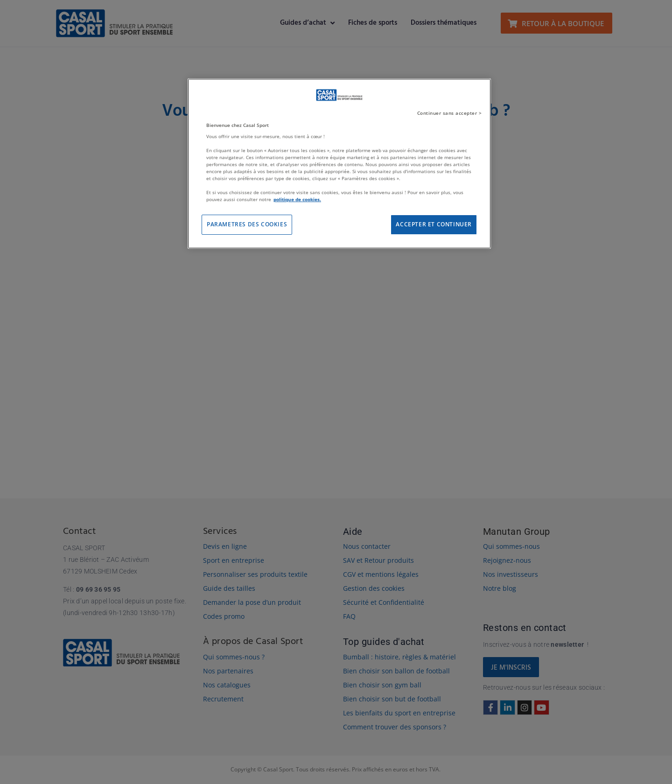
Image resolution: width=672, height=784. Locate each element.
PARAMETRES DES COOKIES (247, 224)
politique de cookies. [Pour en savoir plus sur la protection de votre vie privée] (297, 199)
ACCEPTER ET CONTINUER (434, 224)
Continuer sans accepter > (450, 113)
